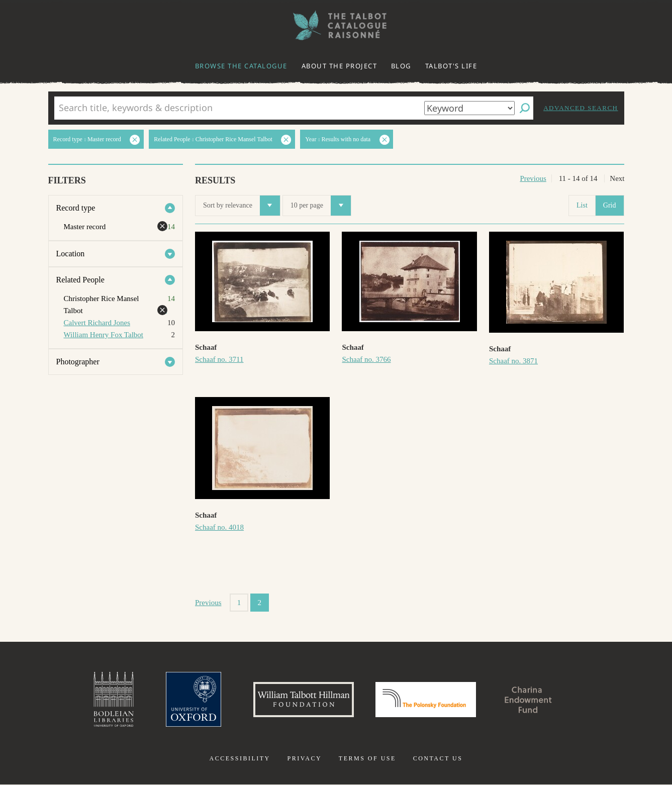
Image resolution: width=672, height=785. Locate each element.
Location (71, 254)
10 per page (321, 206)
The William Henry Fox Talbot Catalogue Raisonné (336, 25)
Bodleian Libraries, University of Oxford (114, 700)
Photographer (78, 362)
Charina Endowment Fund (528, 700)
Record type (76, 208)
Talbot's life (451, 66)
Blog (401, 66)
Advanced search (581, 108)
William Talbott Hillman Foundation (304, 700)
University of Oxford (194, 700)
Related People (80, 280)
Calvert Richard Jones (97, 323)
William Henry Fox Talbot (104, 335)
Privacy (304, 759)
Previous (533, 178)
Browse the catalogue (241, 66)
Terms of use (367, 759)
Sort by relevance (242, 206)
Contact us (438, 759)
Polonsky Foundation (426, 700)
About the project (340, 66)
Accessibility (240, 759)
